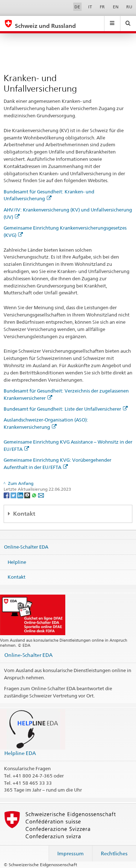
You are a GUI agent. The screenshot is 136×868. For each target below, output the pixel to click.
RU (129, 7)
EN (116, 7)
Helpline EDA (20, 753)
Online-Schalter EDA (26, 547)
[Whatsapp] (35, 495)
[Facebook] (7, 495)
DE (77, 7)
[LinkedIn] (21, 495)
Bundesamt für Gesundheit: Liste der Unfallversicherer (66, 409)
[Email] (41, 495)
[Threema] (28, 495)
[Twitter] (14, 495)
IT (90, 7)
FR (102, 7)
